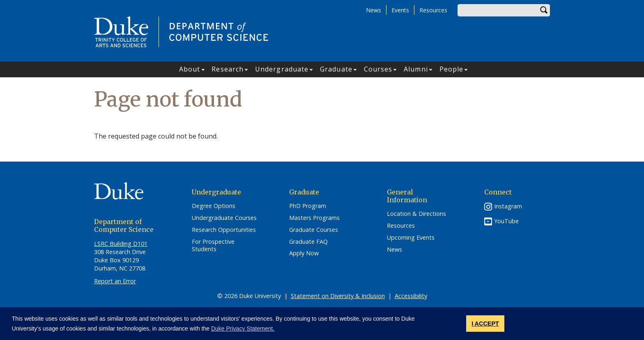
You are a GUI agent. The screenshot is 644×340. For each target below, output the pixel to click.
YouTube (506, 221)
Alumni (416, 69)
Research (228, 69)
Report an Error (115, 281)
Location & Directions (416, 214)
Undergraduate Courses (224, 218)
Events (400, 10)
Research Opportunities (224, 230)
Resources (433, 10)
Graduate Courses (314, 230)
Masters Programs (314, 218)
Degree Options (214, 206)
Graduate (336, 69)
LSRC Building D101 (121, 244)
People (452, 69)
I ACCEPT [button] (485, 324)
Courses (378, 69)
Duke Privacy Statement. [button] (243, 328)
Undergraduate (282, 69)
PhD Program (308, 206)
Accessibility (411, 296)
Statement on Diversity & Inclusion (338, 296)
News (374, 10)
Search (544, 10)
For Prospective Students (213, 246)
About (190, 69)
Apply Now (304, 253)
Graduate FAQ (308, 242)
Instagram (508, 206)
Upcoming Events (411, 238)
